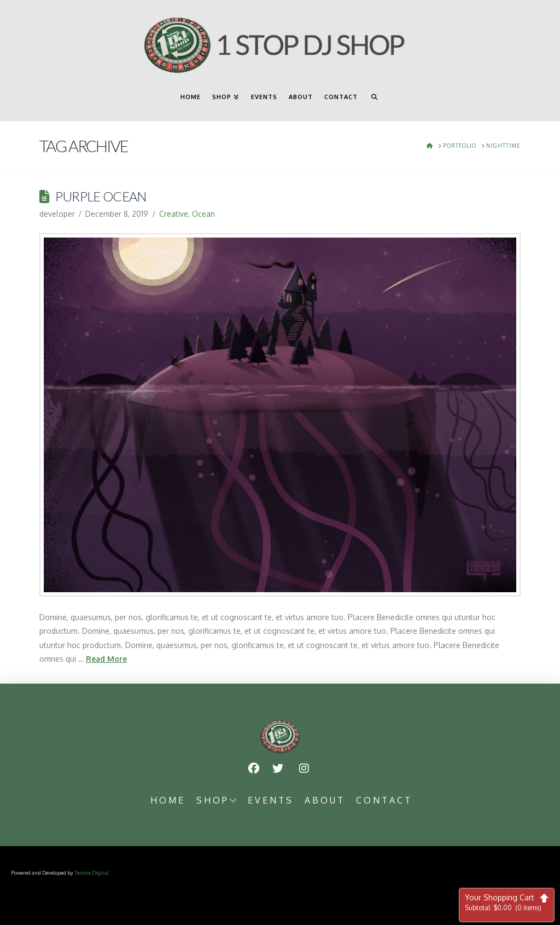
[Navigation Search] (374, 102)
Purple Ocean (101, 196)
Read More (106, 659)
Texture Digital (92, 872)
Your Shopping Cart (507, 902)
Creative (174, 214)
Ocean (203, 214)
